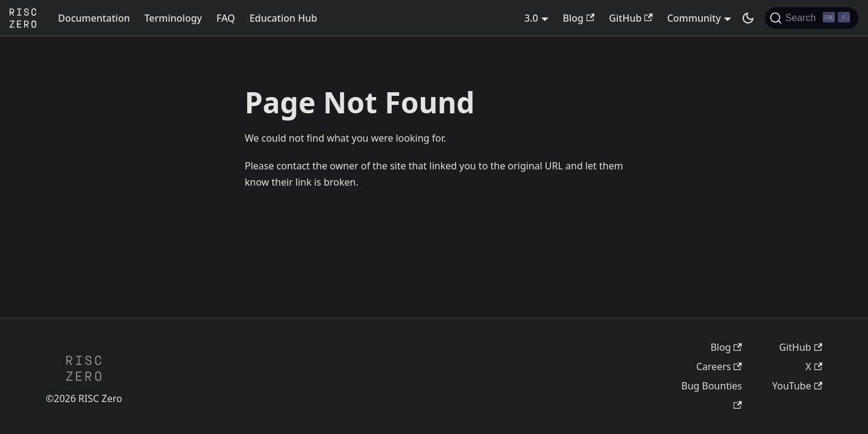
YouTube (797, 386)
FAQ (226, 18)
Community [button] (694, 18)
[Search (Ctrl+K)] (812, 18)
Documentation (94, 18)
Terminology (173, 18)
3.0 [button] (531, 18)
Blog (579, 18)
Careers (719, 366)
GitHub (631, 18)
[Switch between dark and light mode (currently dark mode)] (748, 18)
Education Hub (283, 18)
